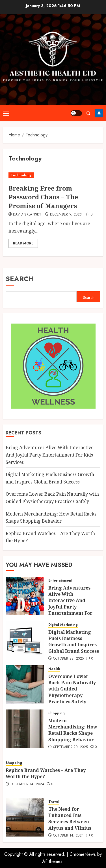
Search (20, 279)
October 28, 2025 (69, 659)
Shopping (57, 713)
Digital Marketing (63, 625)
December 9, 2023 (66, 215)
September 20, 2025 (70, 747)
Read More (23, 243)
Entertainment (60, 581)
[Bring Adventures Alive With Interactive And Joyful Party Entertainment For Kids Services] (25, 596)
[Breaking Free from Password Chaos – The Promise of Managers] (53, 175)
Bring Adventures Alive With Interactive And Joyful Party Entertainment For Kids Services (50, 455)
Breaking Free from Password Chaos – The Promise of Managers (43, 197)
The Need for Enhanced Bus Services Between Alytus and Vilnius (70, 819)
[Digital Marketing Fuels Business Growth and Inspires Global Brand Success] (25, 640)
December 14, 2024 (27, 784)
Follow (99, 113)
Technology (21, 175)
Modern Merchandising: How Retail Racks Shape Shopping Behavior (73, 730)
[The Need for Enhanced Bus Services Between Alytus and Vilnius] (25, 817)
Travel (54, 802)
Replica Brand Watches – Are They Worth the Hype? (46, 773)
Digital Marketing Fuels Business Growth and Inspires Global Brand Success (74, 642)
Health (54, 669)
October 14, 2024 (69, 836)
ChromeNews (83, 854)
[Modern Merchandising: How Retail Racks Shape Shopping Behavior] (25, 729)
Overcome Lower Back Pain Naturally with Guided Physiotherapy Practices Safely (72, 689)
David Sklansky (27, 215)
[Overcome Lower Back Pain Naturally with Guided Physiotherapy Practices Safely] (25, 685)
